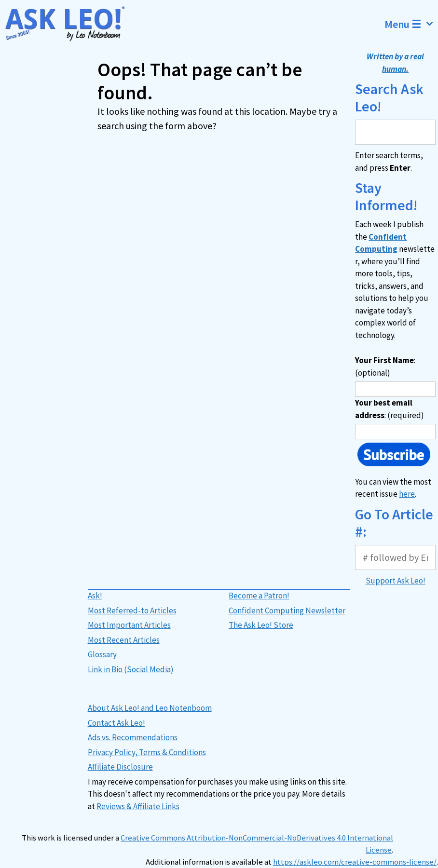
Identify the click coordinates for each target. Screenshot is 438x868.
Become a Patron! (259, 596)
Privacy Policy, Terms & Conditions (147, 752)
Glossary (102, 654)
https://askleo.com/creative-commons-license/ (355, 862)
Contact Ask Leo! (116, 723)
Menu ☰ (411, 24)
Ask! (95, 596)
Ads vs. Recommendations (133, 737)
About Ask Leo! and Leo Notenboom (150, 708)
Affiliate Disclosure (120, 767)
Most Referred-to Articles (132, 610)
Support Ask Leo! (396, 581)
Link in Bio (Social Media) (131, 669)
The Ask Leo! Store (261, 625)
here (407, 494)
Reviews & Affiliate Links (138, 806)
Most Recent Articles (124, 640)
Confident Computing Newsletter (287, 610)
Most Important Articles (129, 625)
